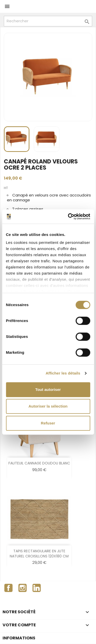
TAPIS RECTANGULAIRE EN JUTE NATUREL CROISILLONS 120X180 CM (39, 554)
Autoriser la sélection (48, 406)
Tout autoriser (48, 389)
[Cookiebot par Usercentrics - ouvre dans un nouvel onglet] (68, 216)
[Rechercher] (48, 21)
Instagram (23, 588)
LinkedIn (37, 588)
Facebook (8, 588)
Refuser (48, 423)
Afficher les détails (63, 373)
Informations (19, 638)
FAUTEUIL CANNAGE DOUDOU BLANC (39, 463)
